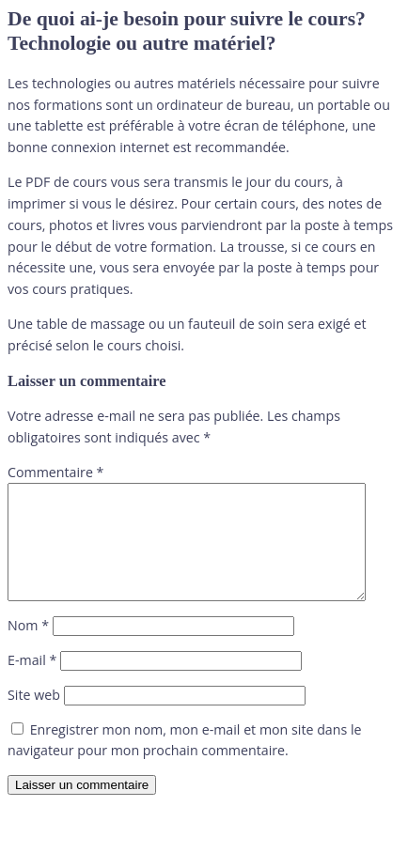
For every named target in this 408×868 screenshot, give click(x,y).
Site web (34, 717)
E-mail (32, 682)
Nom (28, 648)
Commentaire (55, 472)
